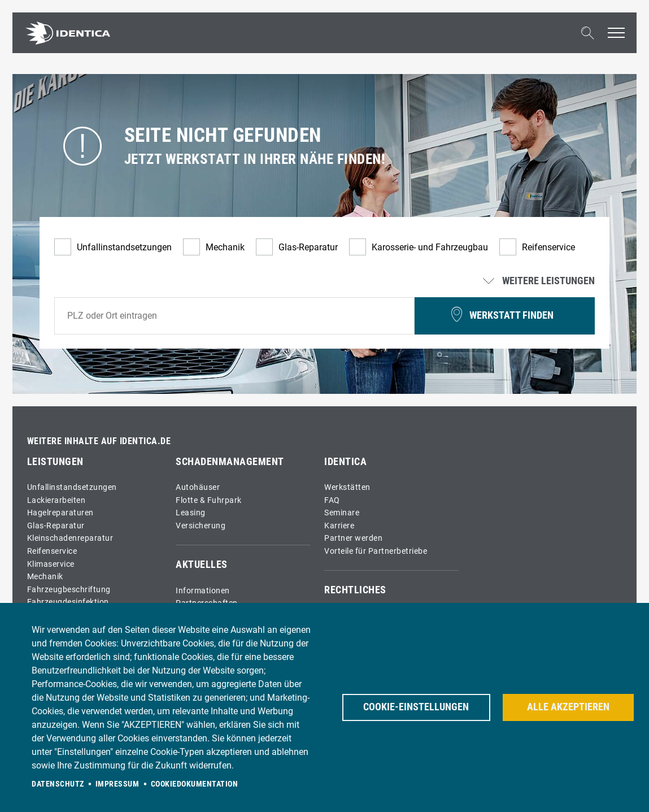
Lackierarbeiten (56, 500)
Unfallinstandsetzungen (124, 247)
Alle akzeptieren (568, 707)
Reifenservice (548, 247)
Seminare (342, 513)
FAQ (332, 500)
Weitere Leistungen (540, 281)
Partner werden (353, 538)
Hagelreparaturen (60, 513)
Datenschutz (58, 784)
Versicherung (201, 526)
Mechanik (225, 247)
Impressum (117, 784)
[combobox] (234, 316)
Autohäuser (198, 487)
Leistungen (55, 462)
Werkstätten (347, 487)
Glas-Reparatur (308, 247)
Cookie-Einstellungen (416, 707)
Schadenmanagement (230, 462)
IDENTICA (345, 462)
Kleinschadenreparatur (70, 538)
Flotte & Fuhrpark (209, 500)
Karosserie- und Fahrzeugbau (430, 247)
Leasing (191, 513)
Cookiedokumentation (195, 784)
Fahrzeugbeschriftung (69, 590)
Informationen (203, 591)
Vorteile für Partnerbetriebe (376, 551)
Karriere (339, 526)
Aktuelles (202, 565)
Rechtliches (355, 590)
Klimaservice (51, 564)
